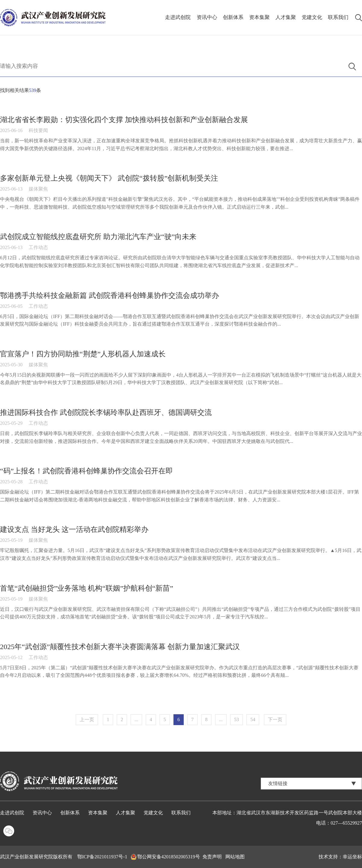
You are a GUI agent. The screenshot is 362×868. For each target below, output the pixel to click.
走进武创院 (178, 17)
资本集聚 (259, 17)
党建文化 (312, 17)
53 (237, 720)
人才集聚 (286, 17)
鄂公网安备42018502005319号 (169, 857)
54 (253, 720)
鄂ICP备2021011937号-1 (102, 857)
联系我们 (338, 17)
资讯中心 (207, 17)
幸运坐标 (352, 857)
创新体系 (233, 17)
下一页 (275, 720)
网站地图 (235, 857)
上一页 (87, 720)
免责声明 (212, 857)
